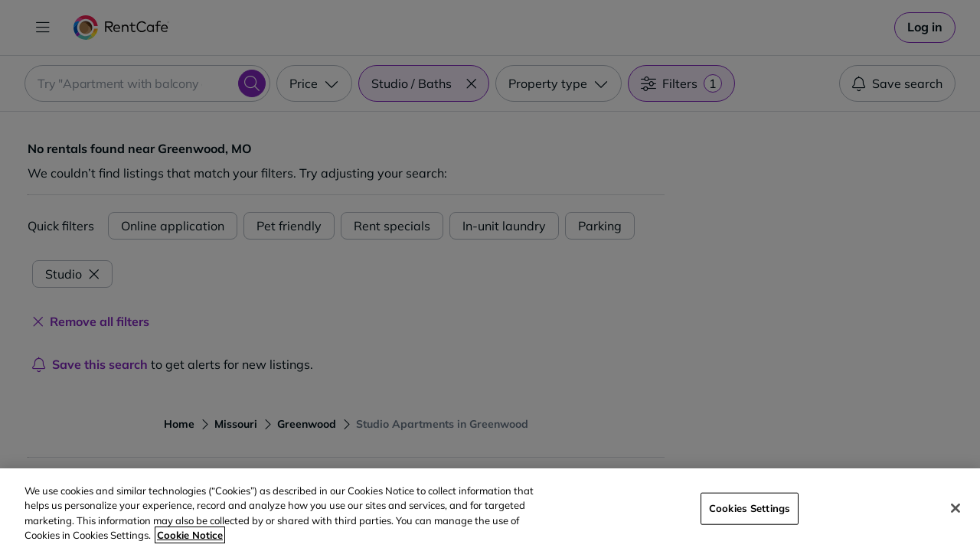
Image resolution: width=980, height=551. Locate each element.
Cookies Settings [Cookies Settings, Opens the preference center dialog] (750, 508)
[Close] (955, 508)
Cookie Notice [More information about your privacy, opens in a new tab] (190, 535)
